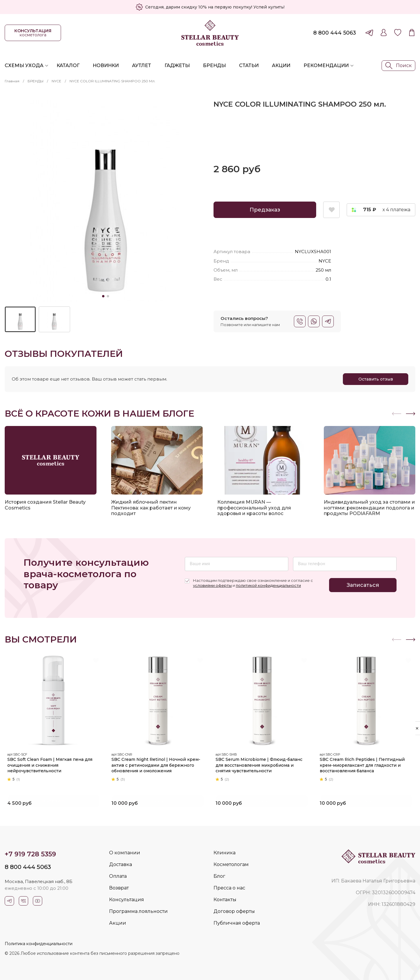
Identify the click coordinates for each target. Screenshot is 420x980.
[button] (411, 414)
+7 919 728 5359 (30, 854)
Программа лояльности (138, 911)
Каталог (68, 65)
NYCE (56, 81)
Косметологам (231, 864)
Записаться (363, 585)
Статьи (249, 65)
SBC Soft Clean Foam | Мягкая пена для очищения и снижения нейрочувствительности (52, 763)
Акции (281, 65)
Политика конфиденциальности (39, 944)
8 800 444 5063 (335, 33)
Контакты (225, 900)
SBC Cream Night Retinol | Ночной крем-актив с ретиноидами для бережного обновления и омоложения (158, 763)
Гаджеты (177, 65)
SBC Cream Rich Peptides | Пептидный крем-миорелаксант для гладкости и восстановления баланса (364, 763)
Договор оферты (234, 911)
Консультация (127, 900)
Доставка (121, 864)
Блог (219, 876)
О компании (125, 853)
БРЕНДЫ (35, 81)
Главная (12, 81)
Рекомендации (326, 65)
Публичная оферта (237, 923)
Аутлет (142, 65)
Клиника (225, 853)
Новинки (106, 65)
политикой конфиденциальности (268, 585)
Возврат (119, 888)
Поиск (399, 66)
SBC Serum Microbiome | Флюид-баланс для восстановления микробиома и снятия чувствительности (261, 763)
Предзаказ (265, 210)
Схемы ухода (24, 65)
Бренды (214, 65)
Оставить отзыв (376, 379)
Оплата (118, 876)
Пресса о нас (229, 888)
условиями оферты (212, 585)
